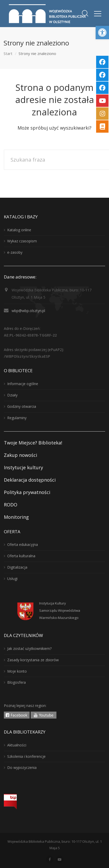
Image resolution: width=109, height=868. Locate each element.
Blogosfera (16, 682)
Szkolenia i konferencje (26, 756)
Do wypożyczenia (22, 767)
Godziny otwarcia (22, 406)
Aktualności (17, 745)
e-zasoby (15, 252)
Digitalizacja (17, 567)
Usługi (12, 579)
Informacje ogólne (23, 384)
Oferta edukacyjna (23, 544)
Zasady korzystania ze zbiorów (33, 660)
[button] (102, 33)
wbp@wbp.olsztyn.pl (28, 311)
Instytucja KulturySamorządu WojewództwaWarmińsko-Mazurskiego (60, 610)
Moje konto (17, 671)
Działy (12, 395)
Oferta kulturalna (21, 556)
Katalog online (19, 230)
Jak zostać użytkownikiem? (29, 648)
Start (8, 53)
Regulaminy (17, 418)
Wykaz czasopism (22, 241)
